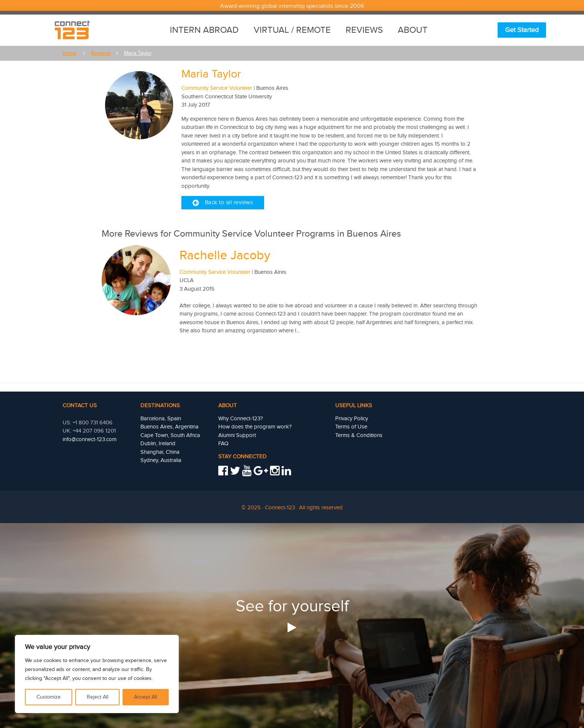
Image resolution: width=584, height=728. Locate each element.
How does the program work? (255, 427)
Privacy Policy (352, 419)
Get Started (522, 30)
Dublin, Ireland (158, 444)
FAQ (223, 444)
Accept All (146, 697)
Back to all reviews (223, 203)
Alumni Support (237, 435)
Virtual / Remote (292, 30)
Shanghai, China (160, 452)
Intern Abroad (204, 30)
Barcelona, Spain (161, 419)
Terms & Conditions (359, 435)
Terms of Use (351, 427)
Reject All (98, 697)
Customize (49, 697)
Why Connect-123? (241, 419)
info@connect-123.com (90, 439)
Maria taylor (138, 53)
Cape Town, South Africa (170, 435)
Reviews (364, 30)
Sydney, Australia (161, 460)
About (413, 30)
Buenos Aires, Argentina (169, 427)
